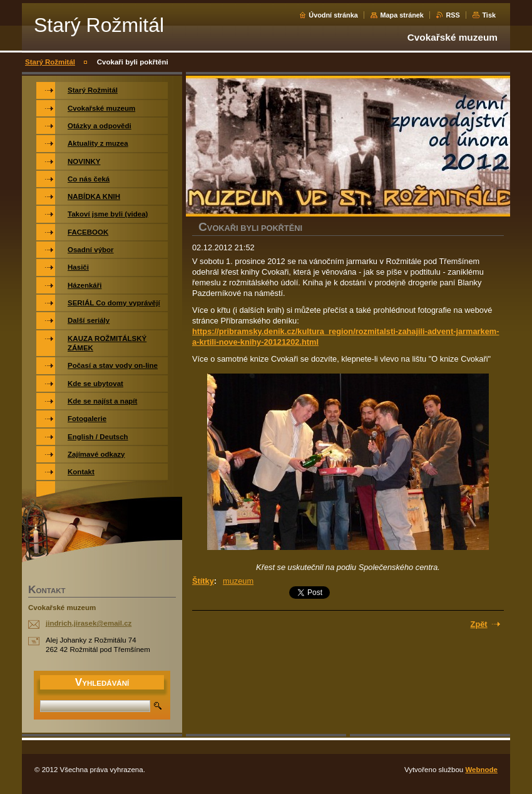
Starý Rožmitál (50, 62)
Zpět (479, 624)
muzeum (238, 581)
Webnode (481, 770)
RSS (453, 15)
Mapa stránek (402, 15)
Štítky (203, 581)
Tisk (489, 15)
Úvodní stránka (333, 15)
